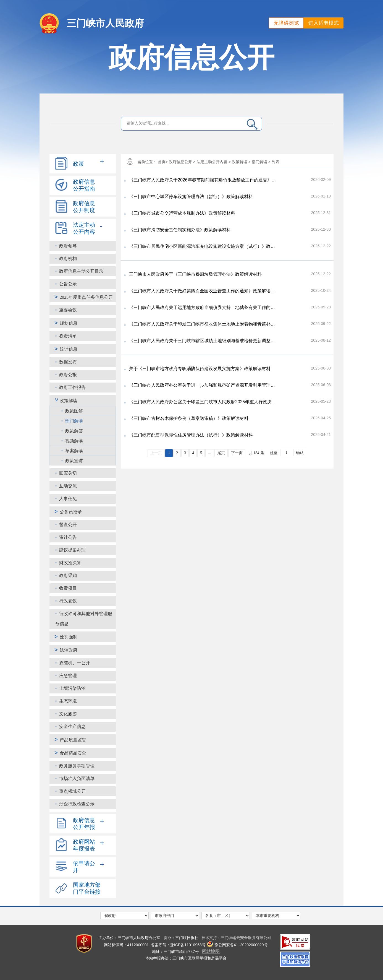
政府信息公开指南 (84, 185)
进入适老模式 (324, 23)
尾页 (221, 453)
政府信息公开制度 (84, 207)
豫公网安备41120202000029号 (237, 945)
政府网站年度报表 (84, 845)
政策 (78, 164)
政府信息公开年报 (84, 824)
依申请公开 (84, 867)
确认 (300, 453)
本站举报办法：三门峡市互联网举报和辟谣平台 (186, 958)
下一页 (237, 453)
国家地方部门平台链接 (87, 888)
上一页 (156, 453)
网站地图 (211, 951)
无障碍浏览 (286, 23)
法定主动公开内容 (84, 228)
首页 (162, 162)
